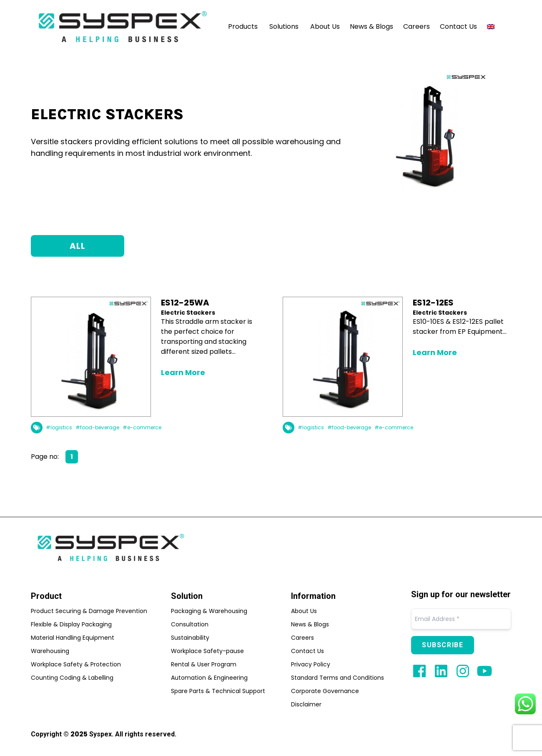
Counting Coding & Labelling (72, 678)
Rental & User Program (204, 664)
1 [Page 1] (72, 457)
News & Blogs (371, 26)
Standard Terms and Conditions (337, 678)
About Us (325, 26)
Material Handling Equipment (73, 638)
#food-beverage (97, 428)
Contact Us (458, 26)
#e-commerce (142, 428)
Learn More (183, 372)
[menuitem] (491, 27)
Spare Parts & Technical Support (218, 691)
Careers (417, 26)
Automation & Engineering (209, 678)
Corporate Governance (325, 691)
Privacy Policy (311, 664)
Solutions (284, 26)
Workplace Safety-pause (207, 651)
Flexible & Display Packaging (71, 624)
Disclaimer (306, 704)
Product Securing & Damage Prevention (89, 611)
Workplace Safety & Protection (76, 664)
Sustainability (190, 638)
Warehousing (50, 651)
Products (243, 26)
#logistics (59, 428)
